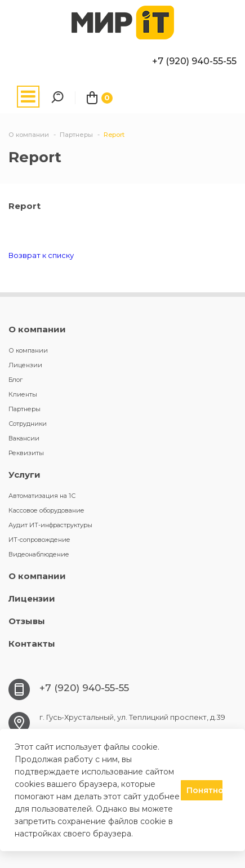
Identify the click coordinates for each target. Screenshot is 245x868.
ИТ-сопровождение (39, 540)
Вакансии (24, 438)
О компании (37, 329)
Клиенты (23, 394)
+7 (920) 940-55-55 (194, 61)
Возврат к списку (41, 255)
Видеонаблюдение (39, 554)
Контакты (32, 644)
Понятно (204, 790)
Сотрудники (28, 424)
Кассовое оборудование (46, 510)
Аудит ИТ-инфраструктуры (50, 525)
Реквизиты (26, 453)
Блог (15, 380)
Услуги (24, 475)
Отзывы (27, 621)
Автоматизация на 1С (42, 496)
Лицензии (25, 365)
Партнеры (24, 409)
